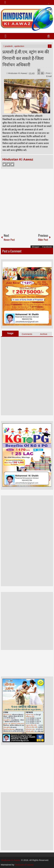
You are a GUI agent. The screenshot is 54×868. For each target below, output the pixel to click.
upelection (19, 46)
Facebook (4, 164)
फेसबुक (10, 333)
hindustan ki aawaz (24, 865)
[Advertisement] (27, 200)
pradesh (9, 46)
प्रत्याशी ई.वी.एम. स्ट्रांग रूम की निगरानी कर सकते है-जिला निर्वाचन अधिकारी (26, 58)
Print (47, 73)
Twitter (8, 164)
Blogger (36, 247)
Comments (27, 334)
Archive (44, 334)
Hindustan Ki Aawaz (18, 73)
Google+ (12, 164)
